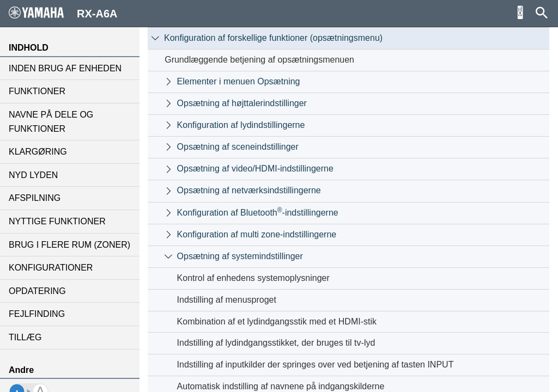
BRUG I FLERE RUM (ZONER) (69, 245)
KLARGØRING (38, 152)
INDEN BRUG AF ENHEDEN (65, 68)
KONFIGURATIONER (51, 268)
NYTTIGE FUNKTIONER (57, 221)
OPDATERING (37, 291)
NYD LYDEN (33, 175)
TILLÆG (25, 337)
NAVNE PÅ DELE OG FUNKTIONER (51, 122)
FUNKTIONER (37, 91)
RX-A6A (63, 13)
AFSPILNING (35, 198)
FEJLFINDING (37, 314)
